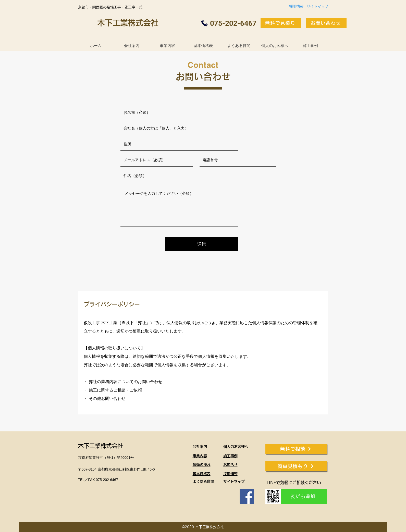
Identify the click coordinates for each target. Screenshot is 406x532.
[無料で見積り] (281, 23)
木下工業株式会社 (128, 23)
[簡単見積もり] (296, 466)
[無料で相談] (296, 449)
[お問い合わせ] (326, 23)
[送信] (202, 244)
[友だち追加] (304, 496)
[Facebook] (247, 496)
